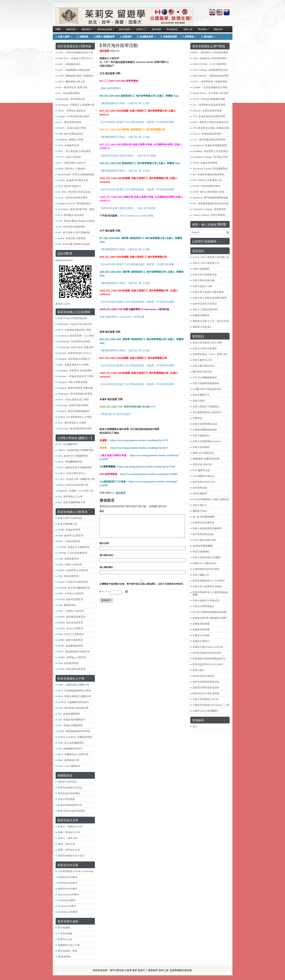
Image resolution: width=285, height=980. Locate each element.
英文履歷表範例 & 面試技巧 (207, 412)
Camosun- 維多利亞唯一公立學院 (76, 336)
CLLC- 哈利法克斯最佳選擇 (73, 198)
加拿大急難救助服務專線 (206, 383)
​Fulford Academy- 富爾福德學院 (75, 737)
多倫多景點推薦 (201, 624)
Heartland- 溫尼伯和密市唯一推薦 (76, 209)
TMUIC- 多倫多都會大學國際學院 (76, 450)
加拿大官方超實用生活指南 (207, 586)
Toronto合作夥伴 (67, 900)
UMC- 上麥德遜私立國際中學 (74, 685)
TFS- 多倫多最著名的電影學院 (209, 116)
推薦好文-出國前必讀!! (205, 563)
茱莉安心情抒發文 (68, 782)
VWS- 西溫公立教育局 (70, 565)
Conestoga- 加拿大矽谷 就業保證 (76, 347)
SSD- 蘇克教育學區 (68, 663)
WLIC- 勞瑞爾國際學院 (70, 462)
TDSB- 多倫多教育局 (69, 530)
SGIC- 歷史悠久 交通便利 (72, 169)
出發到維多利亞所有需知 (206, 569)
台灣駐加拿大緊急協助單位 (207, 389)
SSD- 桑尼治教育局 (68, 576)
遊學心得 (188, 29)
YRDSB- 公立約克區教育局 (73, 553)
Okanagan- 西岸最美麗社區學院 (75, 394)
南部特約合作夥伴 (68, 889)
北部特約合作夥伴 (68, 877)
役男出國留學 (200, 494)
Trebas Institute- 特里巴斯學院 (209, 215)
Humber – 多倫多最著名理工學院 (76, 376)
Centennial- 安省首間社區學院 (74, 341)
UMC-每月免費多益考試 (71, 134)
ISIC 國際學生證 (201, 470)
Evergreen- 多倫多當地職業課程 (210, 145)
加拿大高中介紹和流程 (70, 518)
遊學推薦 (156, 29)
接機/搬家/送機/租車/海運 (206, 459)
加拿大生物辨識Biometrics (207, 441)
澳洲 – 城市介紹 (66, 844)
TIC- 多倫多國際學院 (69, 714)
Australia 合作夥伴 (68, 912)
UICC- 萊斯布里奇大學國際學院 (75, 468)
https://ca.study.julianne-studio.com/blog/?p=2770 (139, 440)
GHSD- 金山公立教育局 (71, 628)
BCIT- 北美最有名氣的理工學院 (75, 330)
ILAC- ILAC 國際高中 (69, 766)
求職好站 (197, 418)
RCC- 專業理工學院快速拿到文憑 (211, 122)
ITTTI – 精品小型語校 (69, 157)
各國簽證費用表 (201, 315)
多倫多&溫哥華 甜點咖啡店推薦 (209, 618)
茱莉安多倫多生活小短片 (71, 856)
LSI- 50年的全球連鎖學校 (71, 227)
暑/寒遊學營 (64, 957)
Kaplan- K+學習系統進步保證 (74, 116)
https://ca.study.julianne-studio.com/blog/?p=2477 (139, 448)
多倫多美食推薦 (201, 630)
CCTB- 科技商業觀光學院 (206, 186)
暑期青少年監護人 (202, 327)
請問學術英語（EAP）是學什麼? (210, 354)
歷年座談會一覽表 (68, 951)
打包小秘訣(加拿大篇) (204, 540)
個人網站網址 (106, 572)
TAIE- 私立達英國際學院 (71, 743)
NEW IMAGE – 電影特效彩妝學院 (211, 76)
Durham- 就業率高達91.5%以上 (75, 353)
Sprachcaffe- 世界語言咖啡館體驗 (76, 174)
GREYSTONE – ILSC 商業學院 (209, 64)
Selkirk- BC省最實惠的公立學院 (75, 417)
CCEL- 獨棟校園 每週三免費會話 (76, 76)
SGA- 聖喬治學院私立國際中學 (74, 696)
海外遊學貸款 (200, 488)
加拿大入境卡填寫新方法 (206, 263)
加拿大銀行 (199, 670)
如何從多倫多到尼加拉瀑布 (207, 653)
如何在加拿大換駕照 (204, 676)
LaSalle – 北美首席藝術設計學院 (210, 87)
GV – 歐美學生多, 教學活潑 (73, 87)
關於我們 (88, 28)
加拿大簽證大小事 (202, 286)
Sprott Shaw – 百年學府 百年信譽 (211, 93)
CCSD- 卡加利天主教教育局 (73, 582)
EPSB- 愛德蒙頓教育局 (70, 646)
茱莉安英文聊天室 (202, 465)
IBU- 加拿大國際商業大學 (72, 502)
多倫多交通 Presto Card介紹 (208, 647)
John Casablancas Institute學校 (136, 216)
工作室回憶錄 (65, 933)
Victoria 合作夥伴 (67, 906)
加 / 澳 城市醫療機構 (204, 517)
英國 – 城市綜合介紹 (69, 850)
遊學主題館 (126, 28)
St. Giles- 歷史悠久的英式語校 (74, 192)
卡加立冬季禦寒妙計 (204, 606)
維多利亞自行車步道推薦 (206, 693)
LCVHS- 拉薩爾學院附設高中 (74, 702)
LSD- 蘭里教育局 (67, 605)
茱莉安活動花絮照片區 (70, 805)
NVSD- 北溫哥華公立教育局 (73, 570)
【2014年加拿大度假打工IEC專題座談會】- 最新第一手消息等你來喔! (137, 122)
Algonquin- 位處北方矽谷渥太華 (75, 324)
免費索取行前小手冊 (69, 945)
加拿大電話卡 (200, 505)
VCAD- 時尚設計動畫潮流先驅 (209, 99)
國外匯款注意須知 (202, 372)
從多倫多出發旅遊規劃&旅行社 (209, 659)
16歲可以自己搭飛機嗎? (206, 711)
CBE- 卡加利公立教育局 (71, 594)
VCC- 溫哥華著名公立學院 (72, 423)
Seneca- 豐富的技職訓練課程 (74, 411)
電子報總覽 (64, 928)
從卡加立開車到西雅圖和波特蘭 (210, 612)
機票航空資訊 (200, 511)
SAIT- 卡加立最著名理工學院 (73, 400)
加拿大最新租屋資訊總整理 (207, 528)
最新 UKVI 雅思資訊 (203, 453)
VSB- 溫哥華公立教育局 (71, 536)
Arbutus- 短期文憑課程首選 (207, 111)
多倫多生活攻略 (201, 635)
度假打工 (143, 28)
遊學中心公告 (65, 939)
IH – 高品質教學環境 (69, 93)
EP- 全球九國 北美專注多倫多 (74, 244)
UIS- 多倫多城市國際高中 (72, 720)
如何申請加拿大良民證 (205, 304)
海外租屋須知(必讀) (203, 534)
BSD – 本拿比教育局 (69, 541)
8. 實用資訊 (210, 36)
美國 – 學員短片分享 (69, 832)
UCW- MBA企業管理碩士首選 (209, 192)
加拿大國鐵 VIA (201, 575)
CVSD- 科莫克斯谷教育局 (72, 669)
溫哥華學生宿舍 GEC (204, 482)
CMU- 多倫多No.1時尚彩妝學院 (210, 58)
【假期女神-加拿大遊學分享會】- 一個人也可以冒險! (128, 156)
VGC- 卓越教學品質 (68, 145)
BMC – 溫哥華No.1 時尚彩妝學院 (210, 53)
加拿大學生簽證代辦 (204, 280)
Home (58, 29)
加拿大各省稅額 (201, 447)
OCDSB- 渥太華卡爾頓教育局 (74, 588)
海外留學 (120, 493)
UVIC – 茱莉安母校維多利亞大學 (76, 53)
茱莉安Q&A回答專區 (69, 793)
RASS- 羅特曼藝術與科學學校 (74, 731)
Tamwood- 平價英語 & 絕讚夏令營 (76, 105)
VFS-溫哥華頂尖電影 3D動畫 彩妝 (211, 128)
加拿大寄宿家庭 (66, 799)
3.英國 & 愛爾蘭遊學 (104, 37)
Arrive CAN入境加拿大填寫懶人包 (211, 257)
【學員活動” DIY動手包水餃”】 (116, 414)
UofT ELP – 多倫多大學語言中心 (75, 58)
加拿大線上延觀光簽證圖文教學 (210, 298)
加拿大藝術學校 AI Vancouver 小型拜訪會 (122, 317)
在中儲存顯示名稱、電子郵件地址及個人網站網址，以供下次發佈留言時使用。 (142, 588)
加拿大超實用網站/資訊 (205, 424)
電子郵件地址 (107, 560)
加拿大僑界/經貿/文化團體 (207, 557)
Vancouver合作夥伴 (68, 895)
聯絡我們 (218, 29)
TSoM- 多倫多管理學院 (205, 163)
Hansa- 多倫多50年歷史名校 (73, 180)
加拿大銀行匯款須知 (204, 366)
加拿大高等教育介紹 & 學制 (207, 343)
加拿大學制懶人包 (68, 524)
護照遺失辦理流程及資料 (206, 688)
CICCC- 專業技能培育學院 (207, 134)
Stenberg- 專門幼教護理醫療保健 (210, 198)
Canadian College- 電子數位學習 (210, 157)
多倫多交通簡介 (201, 641)
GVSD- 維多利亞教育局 (71, 599)
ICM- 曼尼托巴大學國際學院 (73, 456)
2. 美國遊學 (83, 37)
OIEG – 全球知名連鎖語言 (72, 111)
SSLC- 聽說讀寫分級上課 (71, 82)
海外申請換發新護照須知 (206, 682)
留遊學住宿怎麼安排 (204, 523)
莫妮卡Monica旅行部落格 (71, 811)
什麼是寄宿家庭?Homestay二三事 (211, 705)
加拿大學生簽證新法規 (205, 275)
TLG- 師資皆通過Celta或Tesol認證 (76, 221)
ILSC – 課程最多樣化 (69, 64)
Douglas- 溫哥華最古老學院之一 (75, 359)
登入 (195, 727)
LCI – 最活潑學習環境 (70, 122)
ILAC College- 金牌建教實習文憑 (210, 70)
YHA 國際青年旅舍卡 (204, 476)
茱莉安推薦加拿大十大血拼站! (209, 581)
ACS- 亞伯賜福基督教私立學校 (74, 691)
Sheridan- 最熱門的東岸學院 (73, 405)
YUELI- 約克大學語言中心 (72, 473)
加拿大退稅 (199, 401)
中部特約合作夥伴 (68, 883)
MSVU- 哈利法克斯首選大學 (73, 485)
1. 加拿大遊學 (65, 36)
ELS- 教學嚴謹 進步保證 (71, 215)
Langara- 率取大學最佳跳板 (73, 382)
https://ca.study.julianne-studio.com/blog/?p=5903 (149, 474)
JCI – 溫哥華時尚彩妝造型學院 (209, 105)
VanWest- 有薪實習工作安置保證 (210, 151)
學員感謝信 (172, 29)
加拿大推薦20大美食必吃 (206, 600)
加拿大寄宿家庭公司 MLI (206, 699)
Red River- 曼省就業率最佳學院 (75, 429)
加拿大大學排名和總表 (205, 348)
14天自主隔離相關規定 (205, 377)
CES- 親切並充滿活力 (70, 186)
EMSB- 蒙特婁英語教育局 (72, 617)
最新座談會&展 (107, 28)
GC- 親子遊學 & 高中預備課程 (74, 232)
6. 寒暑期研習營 (169, 37)
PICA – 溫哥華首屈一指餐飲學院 (210, 82)
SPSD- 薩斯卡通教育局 (70, 640)
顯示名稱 (105, 548)
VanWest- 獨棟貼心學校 (71, 140)
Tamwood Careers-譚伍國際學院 (210, 169)
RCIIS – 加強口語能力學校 (72, 128)
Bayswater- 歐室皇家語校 (72, 99)
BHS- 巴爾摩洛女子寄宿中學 (73, 754)
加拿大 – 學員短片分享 (70, 827)
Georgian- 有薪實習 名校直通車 (75, 371)
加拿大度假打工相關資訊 (206, 406)
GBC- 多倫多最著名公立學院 (73, 365)
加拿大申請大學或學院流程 (72, 318)
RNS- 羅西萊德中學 (68, 760)
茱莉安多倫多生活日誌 (70, 788)
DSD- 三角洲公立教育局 (71, 611)
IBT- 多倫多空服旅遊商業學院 (208, 174)
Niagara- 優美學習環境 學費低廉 (75, 388)
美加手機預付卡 (201, 395)
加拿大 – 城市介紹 (68, 838)
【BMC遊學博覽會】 (111, 88)
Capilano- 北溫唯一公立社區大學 (76, 491)
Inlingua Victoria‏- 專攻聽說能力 (74, 203)
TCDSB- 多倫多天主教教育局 (74, 547)
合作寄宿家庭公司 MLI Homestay (76, 871)
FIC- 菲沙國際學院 (68, 444)
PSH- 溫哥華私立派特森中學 (73, 708)
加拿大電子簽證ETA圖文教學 (208, 292)
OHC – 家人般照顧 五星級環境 (74, 151)
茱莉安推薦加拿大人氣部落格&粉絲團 (210, 593)
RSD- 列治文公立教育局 (71, 634)
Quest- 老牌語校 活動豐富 (72, 238)
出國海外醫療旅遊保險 (205, 430)
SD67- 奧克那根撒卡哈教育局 (74, 652)
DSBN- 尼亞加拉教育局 (70, 623)
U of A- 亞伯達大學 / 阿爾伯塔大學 (76, 479)
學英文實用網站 (201, 552)
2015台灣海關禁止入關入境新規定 (211, 499)
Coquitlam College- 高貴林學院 (209, 209)
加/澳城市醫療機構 (203, 546)
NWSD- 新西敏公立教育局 (72, 657)
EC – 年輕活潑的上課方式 (72, 163)
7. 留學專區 (191, 36)
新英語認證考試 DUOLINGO (208, 664)
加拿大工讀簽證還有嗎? (205, 309)
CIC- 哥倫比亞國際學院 (70, 725)
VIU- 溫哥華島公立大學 (70, 497)
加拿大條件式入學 (202, 360)
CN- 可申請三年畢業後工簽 (207, 180)
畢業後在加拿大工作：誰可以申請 (211, 321)
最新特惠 (73, 28)
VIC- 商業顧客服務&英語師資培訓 (211, 203)
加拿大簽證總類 (201, 269)
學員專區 (204, 28)
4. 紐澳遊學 (126, 37)
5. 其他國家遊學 (148, 36)
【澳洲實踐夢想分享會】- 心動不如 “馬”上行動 (125, 103)
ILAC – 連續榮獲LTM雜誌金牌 (74, 70)
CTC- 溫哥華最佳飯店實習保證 (209, 140)
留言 (102, 511)
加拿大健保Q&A (201, 436)
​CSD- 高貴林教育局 (68, 559)
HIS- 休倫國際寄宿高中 (70, 749)
